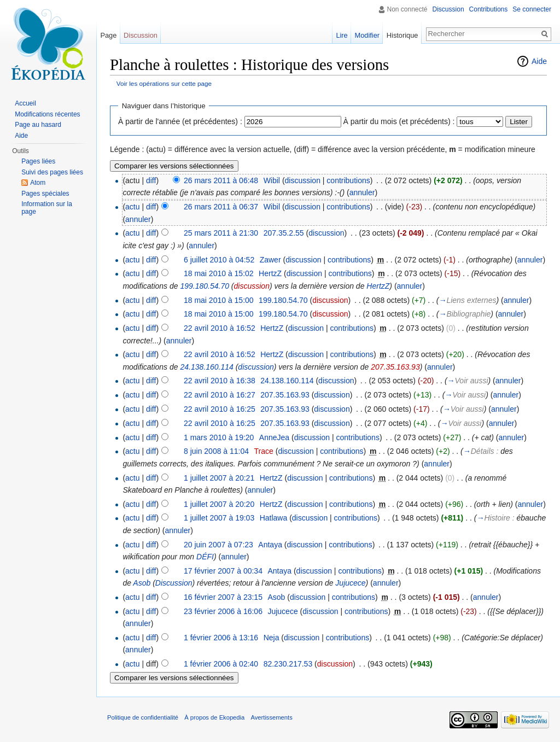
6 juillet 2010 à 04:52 (219, 260)
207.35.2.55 (284, 233)
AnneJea (274, 437)
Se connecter (532, 9)
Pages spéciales (45, 194)
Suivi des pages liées (52, 172)
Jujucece (350, 583)
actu (132, 207)
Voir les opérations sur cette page (164, 83)
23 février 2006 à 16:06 (223, 611)
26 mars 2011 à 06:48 (221, 180)
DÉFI (205, 557)
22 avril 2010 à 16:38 (220, 381)
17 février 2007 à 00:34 (223, 571)
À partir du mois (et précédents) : (399, 121)
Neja (272, 638)
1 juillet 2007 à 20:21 (219, 478)
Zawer (270, 260)
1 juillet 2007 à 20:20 (219, 504)
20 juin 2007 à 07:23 (218, 545)
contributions (348, 180)
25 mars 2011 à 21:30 (221, 233)
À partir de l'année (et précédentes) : (180, 121)
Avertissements (271, 717)
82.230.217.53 (288, 664)
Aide (539, 61)
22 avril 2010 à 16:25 (220, 409)
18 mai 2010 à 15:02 (219, 273)
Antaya (270, 545)
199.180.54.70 (205, 286)
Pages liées (38, 161)
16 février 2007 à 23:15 (223, 597)
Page (108, 35)
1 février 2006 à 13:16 (221, 638)
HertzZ (270, 273)
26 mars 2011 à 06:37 (221, 207)
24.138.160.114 (206, 367)
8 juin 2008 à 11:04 (216, 451)
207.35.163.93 (395, 367)
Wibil (272, 180)
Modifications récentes (47, 114)
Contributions (489, 9)
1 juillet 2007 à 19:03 (219, 518)
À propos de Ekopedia (214, 717)
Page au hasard (38, 125)
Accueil (25, 103)
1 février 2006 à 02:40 (221, 664)
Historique (402, 35)
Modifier (367, 35)
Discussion (174, 583)
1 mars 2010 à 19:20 (219, 437)
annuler (362, 192)
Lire (342, 35)
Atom (38, 183)
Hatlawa (274, 518)
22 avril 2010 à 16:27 (220, 395)
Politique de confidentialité (143, 717)
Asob (142, 583)
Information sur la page (47, 208)
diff (151, 180)
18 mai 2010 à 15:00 (219, 300)
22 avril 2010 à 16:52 (220, 328)
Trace (264, 451)
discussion (303, 180)
